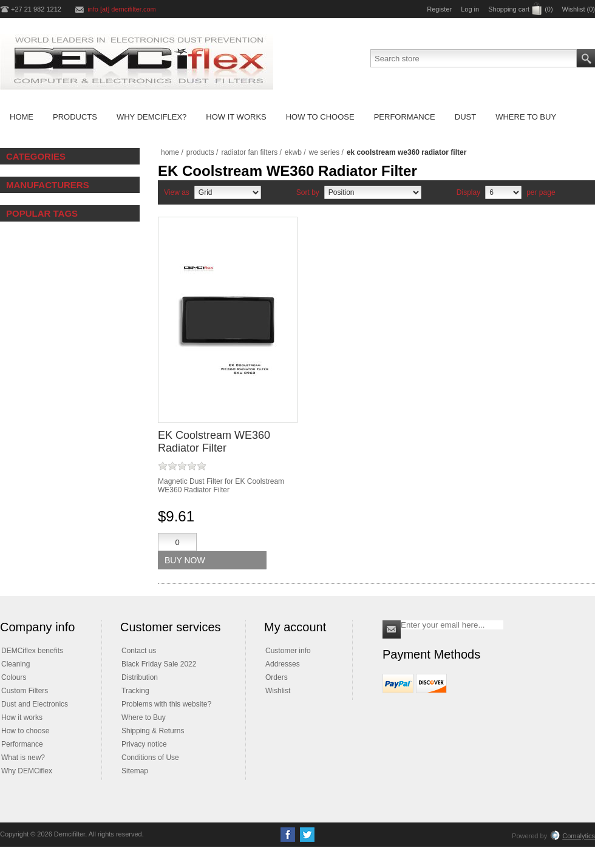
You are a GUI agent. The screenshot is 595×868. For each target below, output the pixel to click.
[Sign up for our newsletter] (452, 625)
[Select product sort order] (373, 192)
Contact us (139, 651)
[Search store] (474, 58)
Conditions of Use (150, 758)
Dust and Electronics (35, 704)
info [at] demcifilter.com (122, 9)
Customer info (288, 651)
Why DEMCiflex (27, 771)
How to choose (25, 731)
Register (439, 9)
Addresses (283, 664)
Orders (277, 677)
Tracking (135, 691)
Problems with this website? (166, 704)
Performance (22, 744)
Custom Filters (25, 691)
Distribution (140, 677)
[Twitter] (307, 835)
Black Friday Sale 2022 (159, 664)
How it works (22, 717)
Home (170, 152)
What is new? (23, 758)
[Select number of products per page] (503, 192)
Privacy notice (144, 744)
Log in (470, 9)
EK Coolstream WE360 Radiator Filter (214, 442)
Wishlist (278, 691)
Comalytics (573, 836)
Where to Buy (144, 717)
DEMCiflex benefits (32, 651)
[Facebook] (288, 835)
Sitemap (135, 771)
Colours (14, 677)
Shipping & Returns (153, 731)
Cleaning (15, 664)
